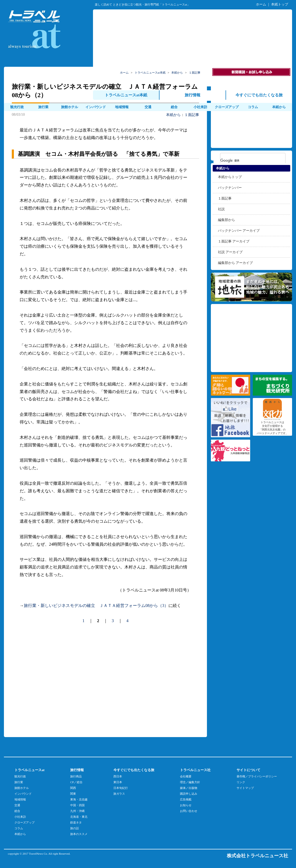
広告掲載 (186, 799)
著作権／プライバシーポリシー (257, 776)
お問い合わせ (189, 811)
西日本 (118, 776)
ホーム (261, 4)
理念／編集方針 (190, 782)
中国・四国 (77, 805)
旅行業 (43, 107)
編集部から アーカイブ (235, 263)
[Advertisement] (193, 47)
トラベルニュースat (29, 770)
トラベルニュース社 (195, 770)
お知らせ (186, 805)
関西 (73, 788)
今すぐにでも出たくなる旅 (134, 770)
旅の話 (75, 828)
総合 (174, 107)
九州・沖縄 (77, 811)
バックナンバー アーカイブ (239, 231)
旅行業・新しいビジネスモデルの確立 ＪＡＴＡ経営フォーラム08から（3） (96, 606)
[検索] (246, 161)
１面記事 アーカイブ (234, 241)
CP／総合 (76, 782)
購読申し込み (189, 794)
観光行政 (17, 107)
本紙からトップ (230, 177)
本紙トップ (280, 4)
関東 (73, 794)
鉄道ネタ (76, 822)
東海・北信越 (79, 799)
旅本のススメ (79, 834)
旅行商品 (76, 776)
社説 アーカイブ (230, 252)
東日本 (118, 782)
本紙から (173, 115)
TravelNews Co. (39, 854)
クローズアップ (24, 822)
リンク (241, 782)
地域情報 (122, 107)
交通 (148, 107)
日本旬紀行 (121, 788)
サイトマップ (245, 788)
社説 (221, 209)
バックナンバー (230, 188)
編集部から (226, 220)
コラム (19, 828)
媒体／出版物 (189, 788)
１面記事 (192, 115)
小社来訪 (200, 107)
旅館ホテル (70, 107)
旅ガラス (119, 794)
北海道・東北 (79, 817)
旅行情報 (77, 770)
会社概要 (186, 776)
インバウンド (96, 107)
